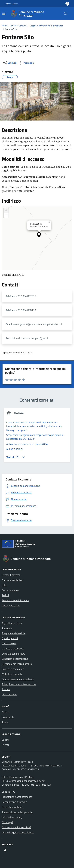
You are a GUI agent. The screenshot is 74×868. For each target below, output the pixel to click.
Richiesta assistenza (13, 807)
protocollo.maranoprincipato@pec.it (26, 781)
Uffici (5, 585)
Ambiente (7, 628)
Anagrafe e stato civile (14, 633)
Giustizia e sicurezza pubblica (17, 664)
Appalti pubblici (10, 638)
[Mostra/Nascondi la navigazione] (4, 13)
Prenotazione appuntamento (17, 797)
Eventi (5, 745)
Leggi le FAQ (8, 792)
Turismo (6, 689)
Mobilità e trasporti (12, 674)
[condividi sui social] (9, 63)
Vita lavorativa (9, 694)
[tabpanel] (37, 437)
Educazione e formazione (15, 659)
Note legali (8, 822)
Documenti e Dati (11, 605)
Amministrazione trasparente (17, 812)
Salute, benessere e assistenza (18, 679)
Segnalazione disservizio (15, 802)
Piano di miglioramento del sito (18, 832)
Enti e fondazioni (11, 590)
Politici (5, 595)
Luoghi (5, 740)
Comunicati (8, 717)
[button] (39, 235)
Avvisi (5, 722)
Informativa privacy (12, 817)
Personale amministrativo (15, 600)
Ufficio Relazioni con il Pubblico (18, 777)
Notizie (6, 712)
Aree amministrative (13, 580)
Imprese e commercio (13, 669)
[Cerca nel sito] (65, 14)
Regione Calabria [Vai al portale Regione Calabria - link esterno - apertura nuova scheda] (11, 4)
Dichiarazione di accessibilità (17, 827)
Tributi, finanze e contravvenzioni (19, 684)
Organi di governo (11, 575)
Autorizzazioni (9, 643)
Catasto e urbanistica (13, 648)
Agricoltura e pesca (12, 623)
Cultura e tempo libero (14, 654)
